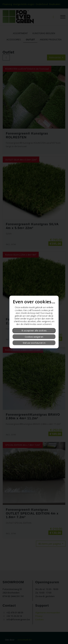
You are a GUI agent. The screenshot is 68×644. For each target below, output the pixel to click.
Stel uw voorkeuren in (34, 343)
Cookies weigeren (34, 337)
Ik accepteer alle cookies (34, 331)
